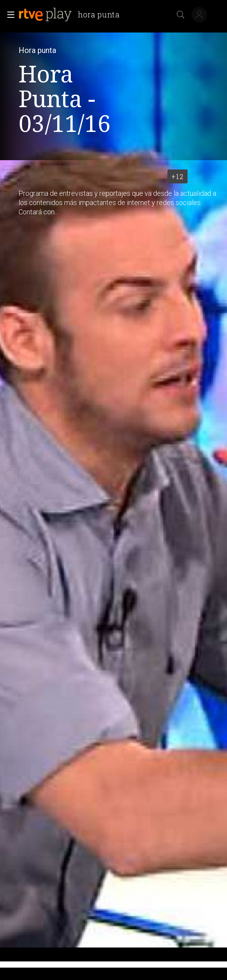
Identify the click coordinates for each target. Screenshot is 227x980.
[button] (9, 15)
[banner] (72, 15)
